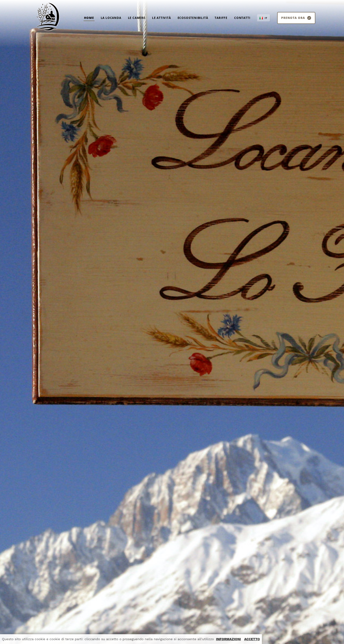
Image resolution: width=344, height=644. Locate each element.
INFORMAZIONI (228, 639)
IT (266, 18)
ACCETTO (252, 639)
